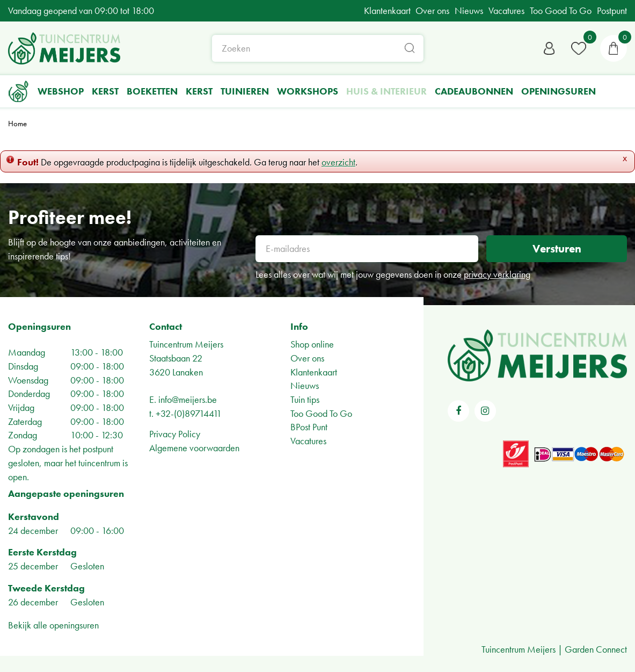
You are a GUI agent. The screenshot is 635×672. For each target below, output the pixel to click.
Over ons (307, 358)
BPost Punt (309, 427)
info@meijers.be (188, 399)
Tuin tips (305, 399)
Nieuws (305, 385)
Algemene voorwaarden (194, 448)
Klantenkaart (314, 372)
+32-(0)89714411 (189, 413)
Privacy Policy (175, 434)
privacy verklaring (497, 274)
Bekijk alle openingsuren (53, 625)
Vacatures (308, 441)
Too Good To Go (321, 413)
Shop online (312, 344)
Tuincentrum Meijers (186, 344)
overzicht (338, 162)
